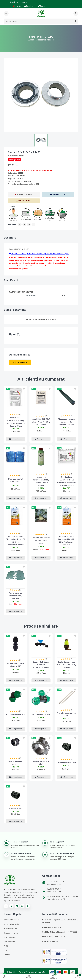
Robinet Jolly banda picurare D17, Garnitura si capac (41, 665)
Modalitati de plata (11, 924)
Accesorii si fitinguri (45, 40)
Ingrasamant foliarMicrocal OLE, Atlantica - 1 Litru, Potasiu (41, 481)
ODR (6, 950)
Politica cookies (10, 937)
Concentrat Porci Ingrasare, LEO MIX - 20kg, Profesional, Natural (67, 541)
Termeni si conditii (11, 933)
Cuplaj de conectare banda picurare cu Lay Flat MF (67, 665)
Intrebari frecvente (12, 920)
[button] (6, 13)
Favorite (17, 6)
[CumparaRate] (24, 201)
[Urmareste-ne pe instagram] (22, 906)
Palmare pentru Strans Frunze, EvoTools (15, 596)
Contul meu (29, 6)
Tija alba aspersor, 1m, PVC (67, 714)
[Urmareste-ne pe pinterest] (28, 906)
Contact (42, 6)
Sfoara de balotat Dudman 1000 (15, 480)
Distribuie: (12, 225)
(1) (20, 415)
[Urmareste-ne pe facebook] (6, 906)
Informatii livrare (11, 929)
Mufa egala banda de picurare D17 (15, 665)
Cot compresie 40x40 (15, 714)
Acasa (31, 40)
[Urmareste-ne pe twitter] (11, 906)
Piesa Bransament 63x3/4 (15, 763)
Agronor (22, 972)
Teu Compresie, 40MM (41, 714)
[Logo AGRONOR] (41, 13)
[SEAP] (58, 194)
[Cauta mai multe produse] (76, 13)
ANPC (6, 946)
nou (8, 389)
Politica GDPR (9, 942)
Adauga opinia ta (20, 362)
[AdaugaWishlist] (24, 194)
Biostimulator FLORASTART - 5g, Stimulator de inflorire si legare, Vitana (67, 481)
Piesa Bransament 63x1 (41, 763)
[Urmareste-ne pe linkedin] (17, 906)
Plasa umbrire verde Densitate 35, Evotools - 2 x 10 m (67, 422)
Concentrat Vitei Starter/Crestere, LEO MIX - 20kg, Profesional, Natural (15, 541)
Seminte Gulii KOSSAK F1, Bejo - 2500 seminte (41, 541)
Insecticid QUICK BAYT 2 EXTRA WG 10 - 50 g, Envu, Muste (41, 422)
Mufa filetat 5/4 (15, 809)
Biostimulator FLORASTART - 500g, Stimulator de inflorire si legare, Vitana (15, 422)
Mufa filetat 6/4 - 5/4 (67, 763)
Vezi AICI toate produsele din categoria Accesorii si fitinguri (39, 254)
